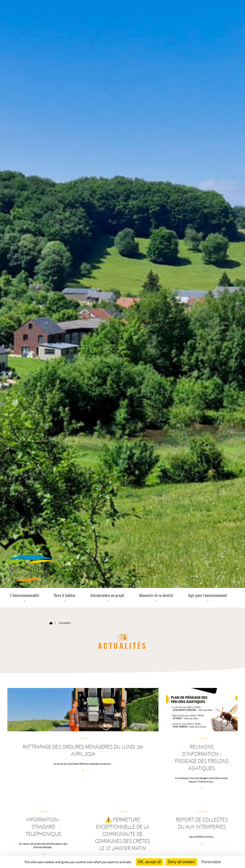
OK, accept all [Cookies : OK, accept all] (149, 862)
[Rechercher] (239, 598)
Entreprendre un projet (107, 598)
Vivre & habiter (65, 598)
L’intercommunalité (25, 598)
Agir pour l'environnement (208, 598)
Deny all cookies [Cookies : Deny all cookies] (181, 862)
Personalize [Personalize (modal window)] (211, 862)
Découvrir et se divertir (156, 598)
